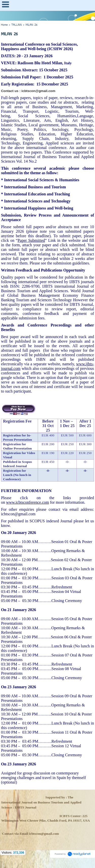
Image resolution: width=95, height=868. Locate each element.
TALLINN (17, 25)
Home (4, 25)
